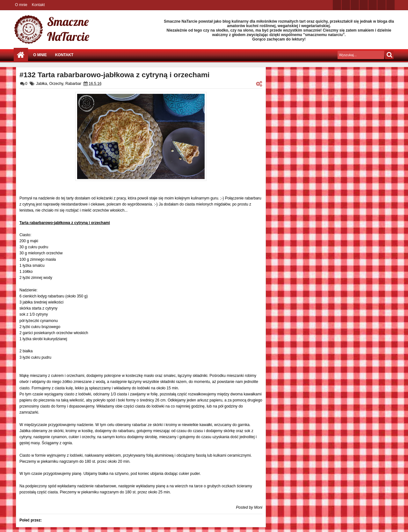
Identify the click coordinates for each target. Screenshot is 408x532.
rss (364, 5)
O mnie (21, 5)
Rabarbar (73, 84)
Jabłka (42, 84)
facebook (346, 5)
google (355, 5)
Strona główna (21, 55)
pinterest (390, 5)
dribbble (382, 5)
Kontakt (38, 5)
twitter (337, 5)
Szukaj (389, 55)
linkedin (373, 5)
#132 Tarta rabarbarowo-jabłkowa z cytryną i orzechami (114, 75)
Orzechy (56, 84)
